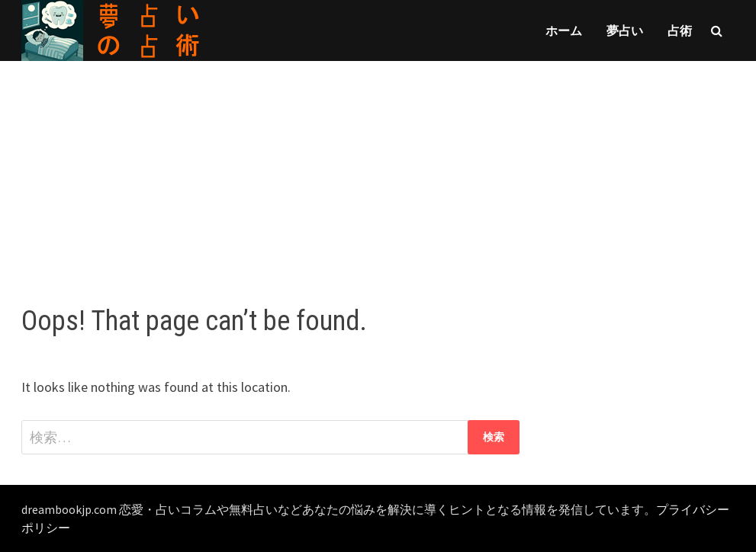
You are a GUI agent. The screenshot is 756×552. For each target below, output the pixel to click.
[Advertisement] (378, 168)
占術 (680, 30)
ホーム (564, 30)
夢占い (625, 30)
